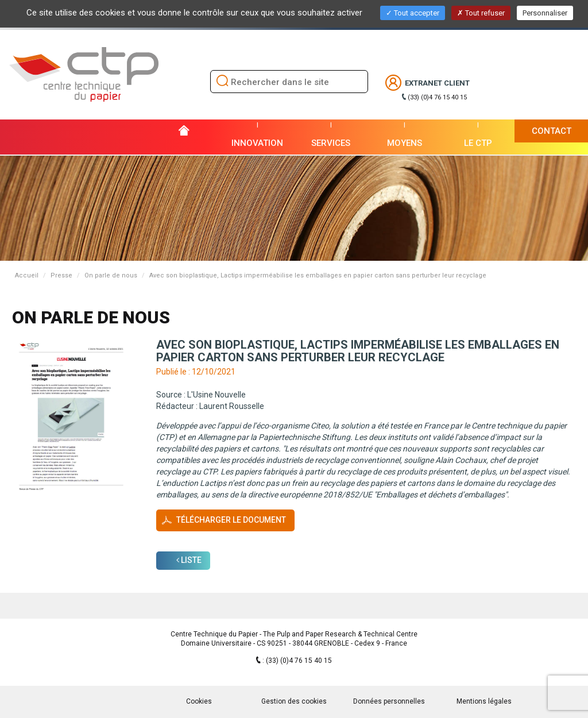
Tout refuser (481, 13)
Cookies (199, 701)
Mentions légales (484, 701)
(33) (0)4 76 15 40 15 (437, 97)
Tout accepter (413, 13)
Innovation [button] (257, 143)
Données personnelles (389, 701)
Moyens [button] (405, 143)
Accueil (27, 275)
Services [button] (331, 143)
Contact (552, 131)
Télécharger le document (231, 520)
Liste (189, 560)
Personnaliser (545, 13)
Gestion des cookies (294, 701)
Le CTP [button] (478, 143)
